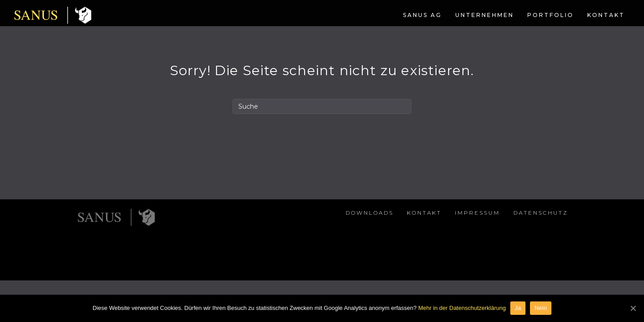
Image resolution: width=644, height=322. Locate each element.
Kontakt (542, 15)
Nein (541, 308)
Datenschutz (541, 244)
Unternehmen (421, 15)
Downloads (370, 244)
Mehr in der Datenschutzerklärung (462, 308)
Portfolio (487, 15)
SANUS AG (359, 15)
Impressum (477, 244)
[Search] (322, 138)
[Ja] (633, 308)
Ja (518, 308)
